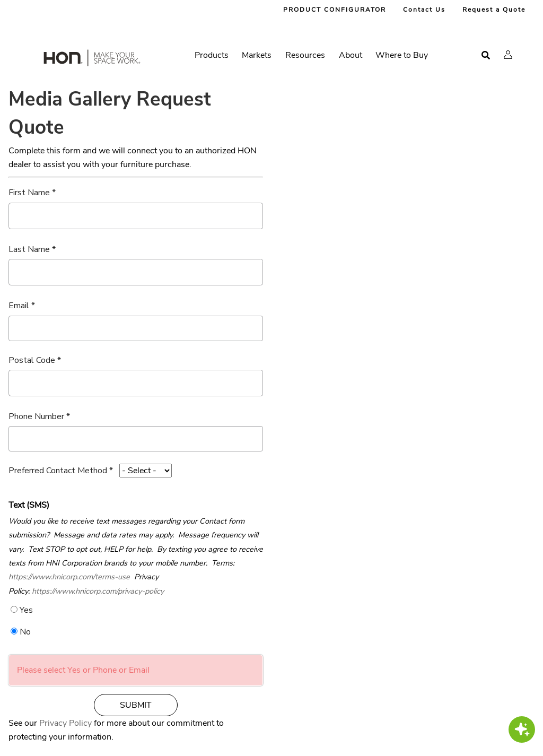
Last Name (29, 249)
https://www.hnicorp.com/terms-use (69, 577)
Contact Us (424, 10)
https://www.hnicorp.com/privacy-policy (98, 591)
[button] (508, 55)
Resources (305, 55)
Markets (257, 55)
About (351, 55)
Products (212, 55)
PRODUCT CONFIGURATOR (335, 10)
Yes (26, 610)
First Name (29, 193)
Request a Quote (494, 10)
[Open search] (486, 55)
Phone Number (36, 416)
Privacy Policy (65, 723)
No (25, 632)
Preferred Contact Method (58, 471)
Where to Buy (402, 55)
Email (19, 306)
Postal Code (32, 360)
